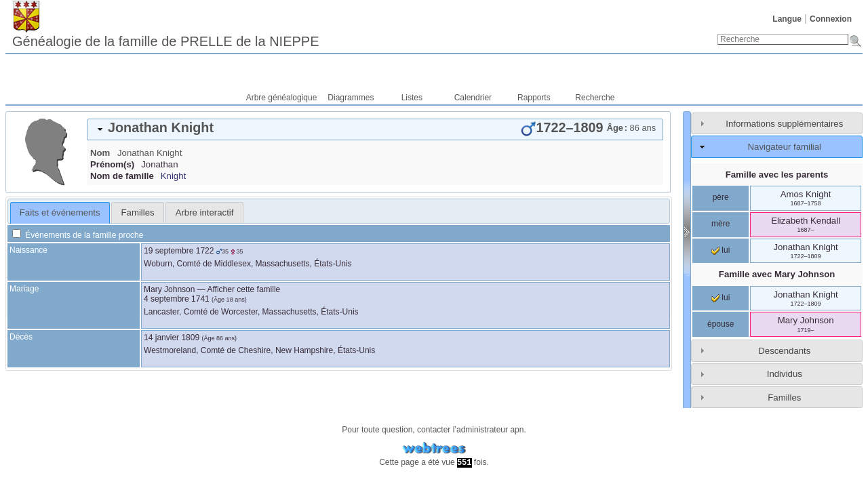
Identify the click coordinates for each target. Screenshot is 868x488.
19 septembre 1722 (179, 251)
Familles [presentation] (138, 212)
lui (721, 250)
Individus (785, 374)
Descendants (784, 351)
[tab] (375, 129)
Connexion (831, 19)
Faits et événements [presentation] (60, 212)
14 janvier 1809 (172, 338)
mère (721, 224)
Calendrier (473, 98)
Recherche (595, 98)
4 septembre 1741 (177, 299)
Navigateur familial (785, 147)
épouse (721, 324)
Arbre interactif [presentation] (205, 212)
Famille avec (777, 274)
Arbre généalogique (282, 98)
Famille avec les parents (777, 175)
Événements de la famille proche (78, 235)
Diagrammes (351, 98)
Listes (412, 98)
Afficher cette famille (243, 289)
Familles (784, 398)
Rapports (534, 98)
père (721, 197)
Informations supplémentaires (784, 124)
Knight (173, 176)
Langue (787, 19)
